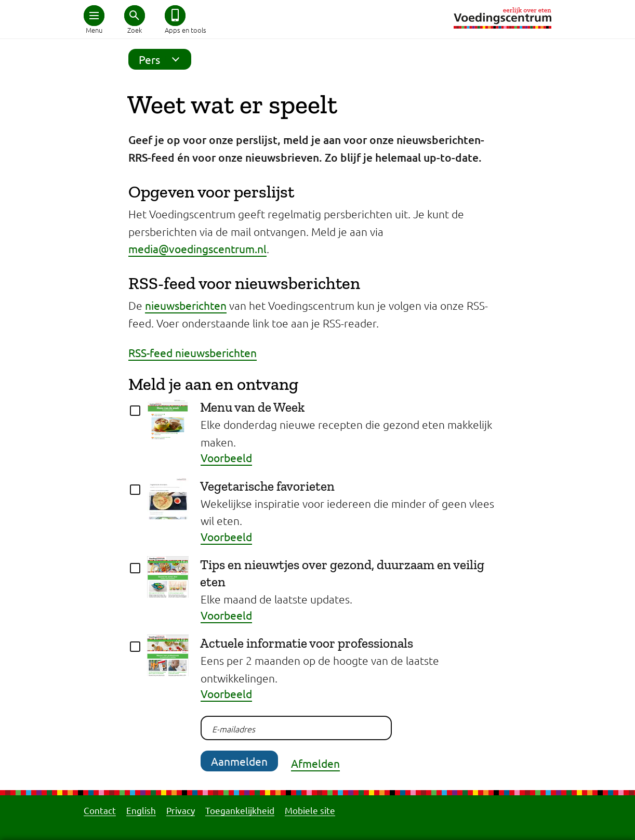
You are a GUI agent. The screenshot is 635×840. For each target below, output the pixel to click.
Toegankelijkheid (240, 810)
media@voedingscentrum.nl (197, 248)
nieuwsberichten (186, 305)
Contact (100, 810)
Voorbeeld (226, 457)
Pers (162, 59)
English (141, 810)
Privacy (181, 810)
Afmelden (315, 763)
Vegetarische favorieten (267, 486)
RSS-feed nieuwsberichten (193, 352)
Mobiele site (310, 810)
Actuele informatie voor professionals (307, 643)
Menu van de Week (252, 407)
